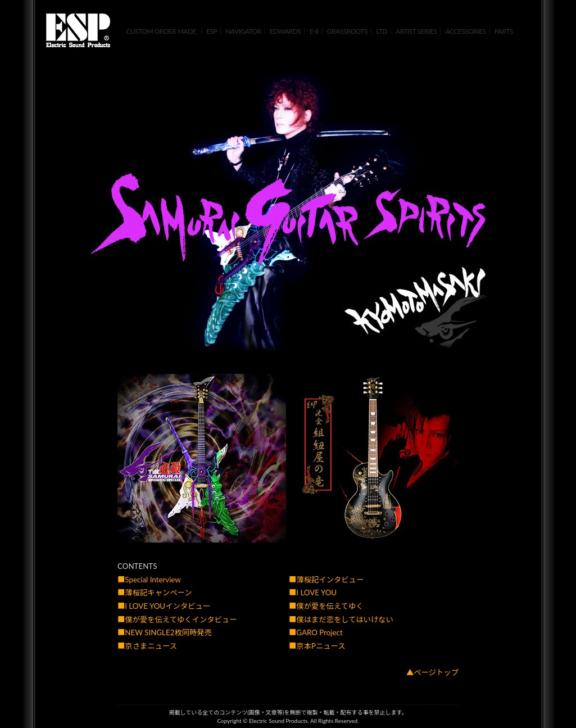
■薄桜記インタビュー (326, 580)
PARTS (504, 31)
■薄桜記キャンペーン (155, 593)
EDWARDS (285, 31)
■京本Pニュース (317, 646)
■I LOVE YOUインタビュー (164, 606)
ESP (212, 31)
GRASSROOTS (347, 31)
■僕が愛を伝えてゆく (326, 606)
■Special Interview (149, 580)
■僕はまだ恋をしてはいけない (341, 620)
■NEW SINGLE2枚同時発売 (165, 632)
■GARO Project (316, 632)
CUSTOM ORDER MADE (161, 31)
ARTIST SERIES (416, 31)
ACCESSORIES (466, 31)
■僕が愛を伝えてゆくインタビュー (177, 620)
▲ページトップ (432, 672)
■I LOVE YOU (313, 593)
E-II (314, 31)
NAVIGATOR (243, 31)
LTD (382, 31)
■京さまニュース (147, 646)
